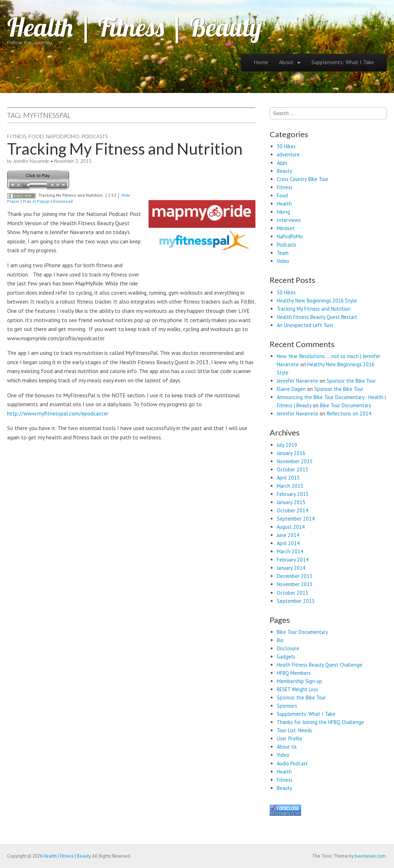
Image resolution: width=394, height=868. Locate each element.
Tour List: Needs (294, 730)
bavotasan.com (370, 856)
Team (283, 253)
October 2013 (292, 593)
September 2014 (296, 519)
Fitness (17, 136)
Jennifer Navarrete (31, 161)
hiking (283, 212)
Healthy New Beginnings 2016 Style (317, 301)
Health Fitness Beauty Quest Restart (317, 317)
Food (36, 136)
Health (284, 204)
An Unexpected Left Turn (305, 325)
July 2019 (287, 445)
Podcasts (95, 136)
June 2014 (288, 535)
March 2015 (290, 486)
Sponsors (287, 706)
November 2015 (295, 461)
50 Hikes (286, 146)
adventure (288, 154)
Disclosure (288, 648)
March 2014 (290, 551)
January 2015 (291, 502)
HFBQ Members (294, 673)
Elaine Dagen (291, 389)
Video (283, 261)
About (286, 62)
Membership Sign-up (299, 681)
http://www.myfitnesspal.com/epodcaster (58, 413)
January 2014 (291, 568)
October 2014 (292, 510)
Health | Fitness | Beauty (134, 27)
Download (63, 201)
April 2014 (288, 543)
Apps (282, 163)
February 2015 (293, 494)
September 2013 (296, 601)
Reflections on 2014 (349, 414)
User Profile (290, 738)
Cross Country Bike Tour (303, 179)
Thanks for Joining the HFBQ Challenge (320, 722)
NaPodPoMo (63, 136)
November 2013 (295, 584)
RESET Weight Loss (297, 689)
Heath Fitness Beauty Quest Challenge (320, 665)
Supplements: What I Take (343, 62)
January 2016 (291, 453)
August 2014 (291, 527)
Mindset (286, 228)
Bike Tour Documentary (346, 405)
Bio (280, 640)
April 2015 (288, 478)
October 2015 (292, 469)
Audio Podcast (292, 763)
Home (261, 62)
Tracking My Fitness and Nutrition (125, 149)
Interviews (289, 220)
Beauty (284, 171)
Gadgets (286, 657)
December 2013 (295, 576)
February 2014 (293, 560)
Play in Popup (36, 201)
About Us (287, 747)
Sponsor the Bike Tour (351, 381)
